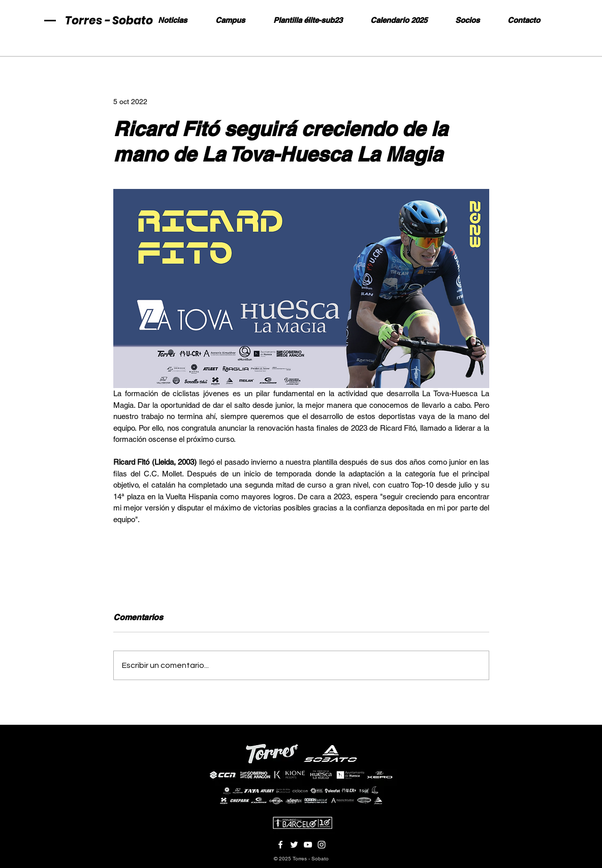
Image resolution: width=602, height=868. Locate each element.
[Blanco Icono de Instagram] (322, 845)
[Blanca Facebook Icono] (280, 845)
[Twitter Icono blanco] (294, 845)
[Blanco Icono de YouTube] (308, 845)
